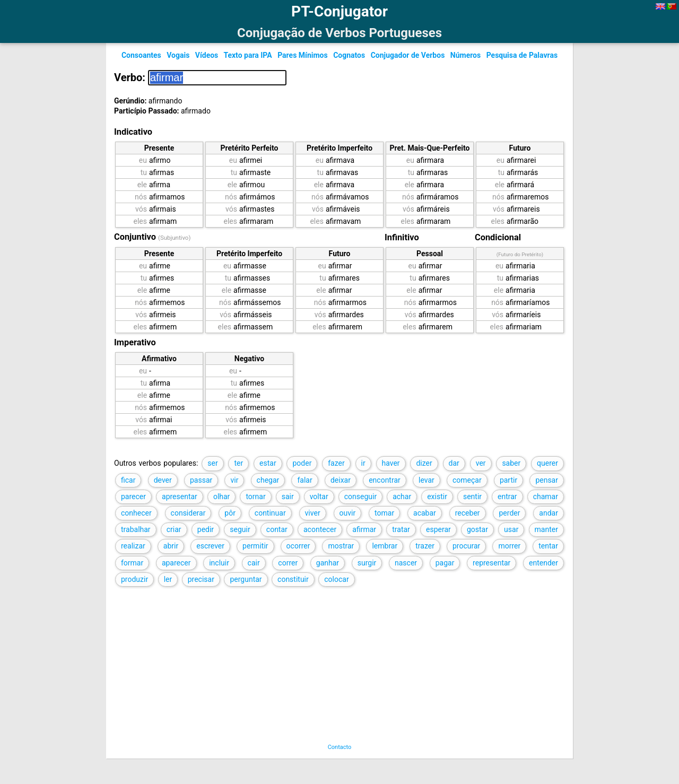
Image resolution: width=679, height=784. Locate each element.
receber (468, 513)
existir (437, 496)
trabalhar (136, 529)
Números (465, 55)
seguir (240, 529)
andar (549, 513)
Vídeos (207, 55)
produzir (134, 579)
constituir (293, 579)
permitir (255, 546)
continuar (270, 513)
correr (288, 563)
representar (491, 563)
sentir (472, 496)
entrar (507, 496)
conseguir (360, 496)
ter (238, 463)
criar (174, 529)
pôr (230, 513)
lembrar (385, 546)
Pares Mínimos (303, 55)
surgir (367, 563)
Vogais (178, 55)
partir (508, 480)
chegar (268, 480)
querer (547, 463)
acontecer (320, 529)
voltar (319, 496)
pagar (445, 563)
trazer (425, 546)
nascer (406, 563)
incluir (219, 563)
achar (402, 496)
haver (391, 463)
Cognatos (349, 55)
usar (511, 529)
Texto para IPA (247, 55)
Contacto (340, 747)
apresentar (180, 496)
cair (254, 563)
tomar (384, 513)
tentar (548, 546)
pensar (547, 480)
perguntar (246, 579)
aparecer (176, 563)
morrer (509, 546)
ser (212, 463)
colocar (336, 579)
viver (313, 513)
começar (467, 480)
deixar (341, 480)
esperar (438, 529)
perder (509, 513)
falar (304, 480)
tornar (255, 496)
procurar (466, 546)
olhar (221, 496)
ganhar (328, 563)
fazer (336, 463)
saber (511, 463)
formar (132, 563)
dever (163, 480)
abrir (171, 546)
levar (426, 480)
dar (454, 463)
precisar (201, 579)
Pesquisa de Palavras (522, 55)
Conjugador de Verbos (408, 55)
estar (268, 463)
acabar (425, 513)
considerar (188, 513)
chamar (546, 496)
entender (543, 563)
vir (234, 480)
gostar (477, 529)
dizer (424, 463)
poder (302, 463)
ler (168, 579)
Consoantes (141, 55)
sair (288, 496)
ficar (128, 480)
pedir (206, 529)
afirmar (364, 529)
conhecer (136, 513)
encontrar (385, 480)
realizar (133, 546)
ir (363, 463)
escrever (210, 546)
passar (201, 480)
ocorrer (298, 546)
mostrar (341, 546)
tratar (401, 529)
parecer (133, 496)
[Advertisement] (328, 669)
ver (481, 463)
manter (546, 529)
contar (277, 529)
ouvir (348, 513)
